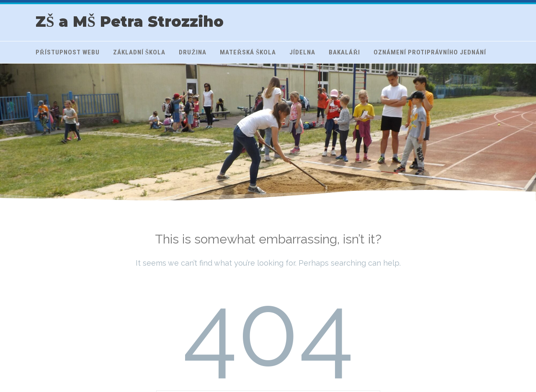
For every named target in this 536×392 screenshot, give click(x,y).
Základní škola (139, 52)
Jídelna (302, 52)
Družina (193, 52)
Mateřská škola (248, 52)
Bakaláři (344, 52)
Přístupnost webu (68, 52)
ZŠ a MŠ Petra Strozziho (130, 22)
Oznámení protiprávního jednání (430, 52)
